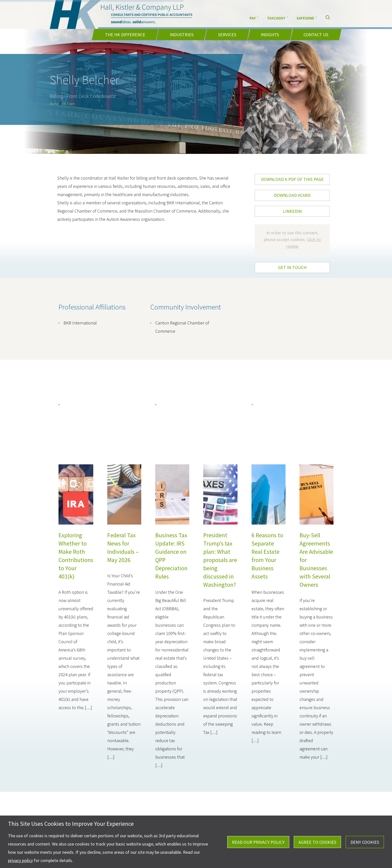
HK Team (68, 104)
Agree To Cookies (317, 842)
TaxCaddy (277, 17)
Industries (182, 35)
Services (227, 35)
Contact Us (316, 35)
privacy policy (20, 860)
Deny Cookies (365, 842)
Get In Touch (292, 267)
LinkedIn (292, 211)
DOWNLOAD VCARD (292, 195)
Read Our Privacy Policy (258, 842)
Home (54, 104)
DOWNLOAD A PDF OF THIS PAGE (292, 179)
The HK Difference (125, 35)
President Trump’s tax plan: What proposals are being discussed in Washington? (220, 560)
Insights (270, 35)
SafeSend (307, 17)
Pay (254, 17)
